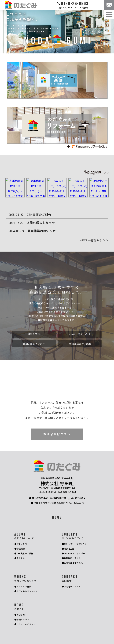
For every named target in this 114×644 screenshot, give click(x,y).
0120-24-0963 (73, 4)
